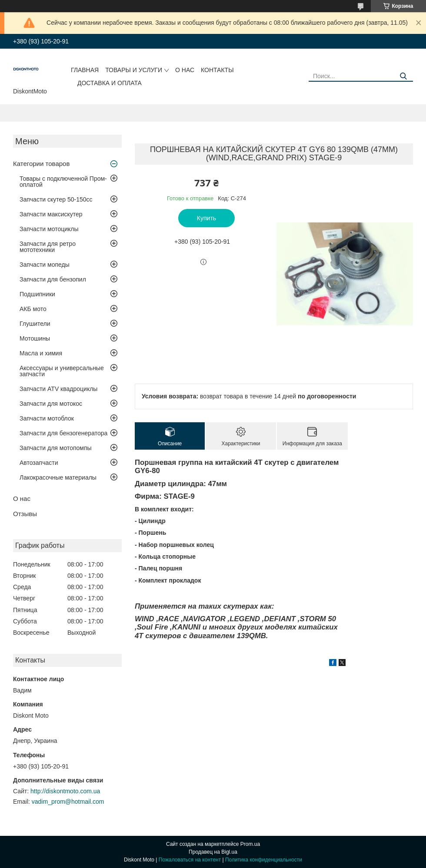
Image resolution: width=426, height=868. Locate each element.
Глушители (35, 324)
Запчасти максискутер (51, 214)
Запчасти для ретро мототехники (48, 247)
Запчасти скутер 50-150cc (56, 199)
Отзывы (25, 514)
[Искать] (403, 76)
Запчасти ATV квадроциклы (58, 389)
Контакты (217, 70)
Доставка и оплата (110, 83)
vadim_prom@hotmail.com (68, 802)
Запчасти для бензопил (53, 279)
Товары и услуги (134, 70)
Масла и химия (41, 353)
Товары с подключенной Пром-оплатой (63, 182)
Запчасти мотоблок (47, 418)
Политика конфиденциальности (264, 860)
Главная (85, 70)
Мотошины (35, 338)
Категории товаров (41, 164)
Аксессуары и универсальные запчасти (62, 371)
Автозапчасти (39, 463)
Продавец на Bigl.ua (213, 852)
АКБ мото (33, 309)
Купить (206, 218)
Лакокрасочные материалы (58, 477)
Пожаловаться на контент (190, 860)
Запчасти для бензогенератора (63, 433)
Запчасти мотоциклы (49, 229)
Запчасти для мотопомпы (56, 448)
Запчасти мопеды (45, 265)
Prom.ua (250, 844)
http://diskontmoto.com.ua (65, 791)
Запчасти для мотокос (51, 404)
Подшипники (37, 294)
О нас (185, 70)
